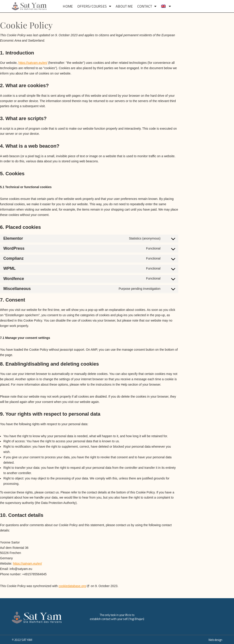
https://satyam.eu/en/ (33, 63)
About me (124, 6)
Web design (215, 640)
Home (68, 6)
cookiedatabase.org (72, 586)
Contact (147, 6)
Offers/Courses (94, 6)
